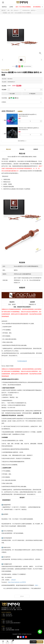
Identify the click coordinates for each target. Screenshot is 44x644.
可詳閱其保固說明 (22, 361)
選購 (4, 120)
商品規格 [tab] (22, 149)
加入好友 (40, 632)
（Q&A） (36, 585)
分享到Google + (19, 66)
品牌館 (11, 7)
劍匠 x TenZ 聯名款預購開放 (23, 7)
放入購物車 (33, 642)
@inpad (14, 580)
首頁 (4, 10)
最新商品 (4, 7)
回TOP (22, 596)
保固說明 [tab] (36, 149)
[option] (22, 35)
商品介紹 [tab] (8, 149)
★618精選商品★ (38, 7)
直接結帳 (40, 642)
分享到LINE (22, 66)
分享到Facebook (17, 66)
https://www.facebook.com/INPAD (17, 582)
